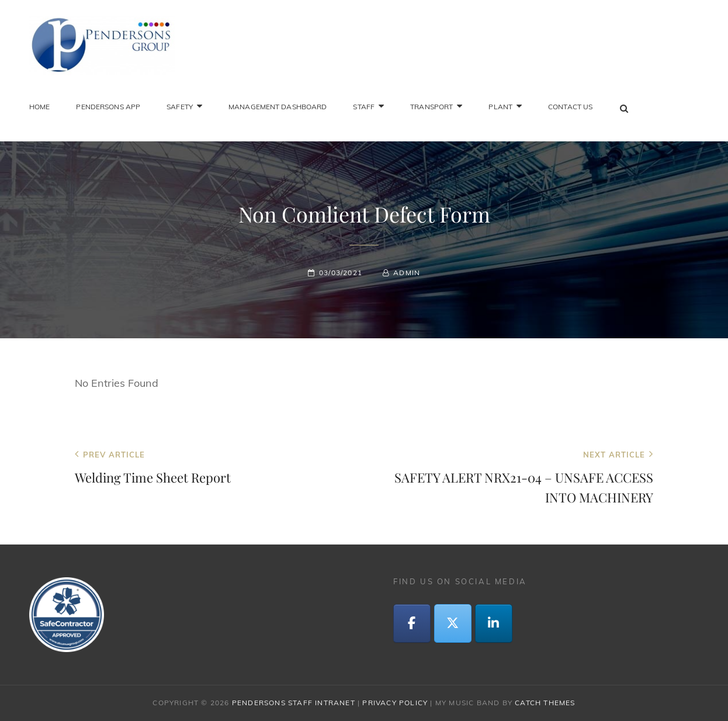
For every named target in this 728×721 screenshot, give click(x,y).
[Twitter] (453, 623)
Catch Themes (545, 703)
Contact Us (570, 107)
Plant (500, 107)
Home (39, 107)
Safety (180, 107)
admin (407, 273)
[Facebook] (412, 623)
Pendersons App (108, 107)
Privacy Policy (395, 703)
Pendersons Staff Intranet (294, 703)
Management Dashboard (278, 107)
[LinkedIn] (494, 623)
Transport (431, 107)
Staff (364, 107)
